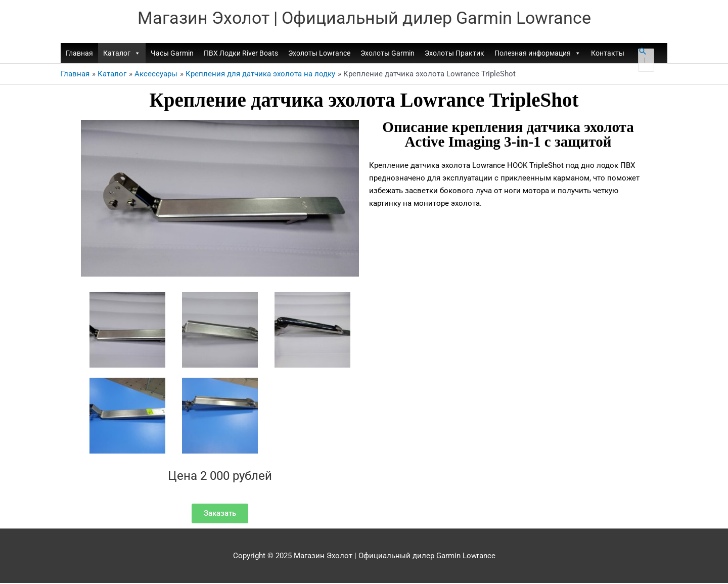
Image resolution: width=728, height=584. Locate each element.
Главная (79, 54)
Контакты (608, 54)
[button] (643, 52)
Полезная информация (538, 54)
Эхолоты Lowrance (319, 54)
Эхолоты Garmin (388, 54)
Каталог (122, 54)
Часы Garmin (172, 54)
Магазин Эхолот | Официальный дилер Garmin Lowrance (364, 18)
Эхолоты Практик (454, 54)
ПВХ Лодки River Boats (241, 54)
